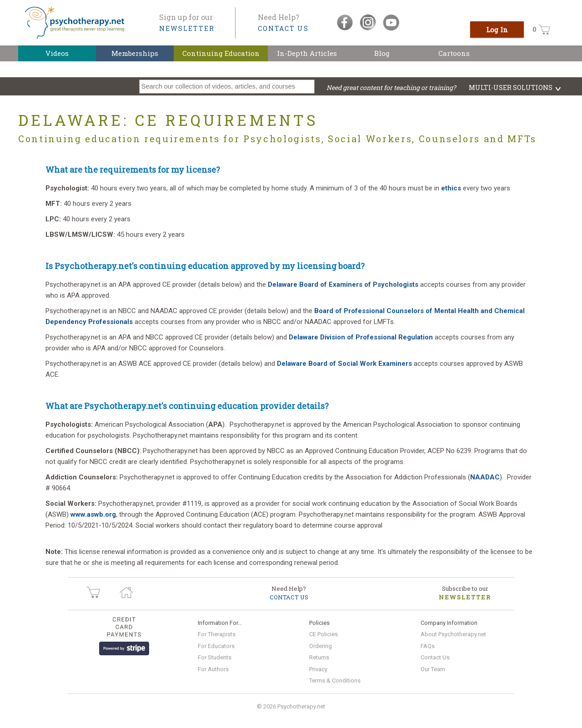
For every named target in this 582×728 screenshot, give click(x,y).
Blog (382, 53)
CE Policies (324, 634)
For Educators (216, 646)
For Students (215, 657)
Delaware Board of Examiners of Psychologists (344, 284)
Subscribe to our (465, 593)
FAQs (428, 646)
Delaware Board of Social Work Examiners (344, 364)
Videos (57, 53)
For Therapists (217, 634)
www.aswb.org (93, 514)
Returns (319, 657)
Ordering (321, 646)
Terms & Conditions (335, 681)
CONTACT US (283, 28)
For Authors (213, 669)
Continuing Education (221, 53)
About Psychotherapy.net (453, 634)
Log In (497, 30)
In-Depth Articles (307, 53)
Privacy (318, 669)
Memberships (135, 53)
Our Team (433, 669)
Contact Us (435, 657)
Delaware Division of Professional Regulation (361, 337)
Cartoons (454, 53)
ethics (451, 188)
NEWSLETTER (187, 28)
